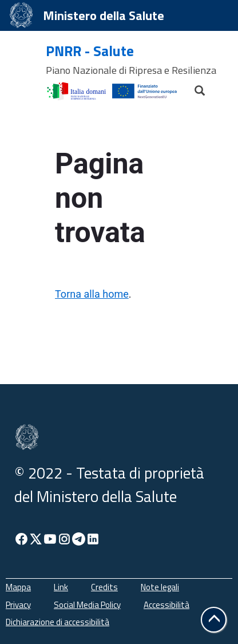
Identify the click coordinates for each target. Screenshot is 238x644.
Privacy (18, 605)
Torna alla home (92, 294)
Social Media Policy (87, 605)
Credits (104, 587)
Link (61, 587)
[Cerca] (195, 88)
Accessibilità (166, 605)
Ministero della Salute (104, 15)
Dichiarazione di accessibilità (57, 622)
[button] (214, 620)
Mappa (18, 587)
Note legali (160, 587)
